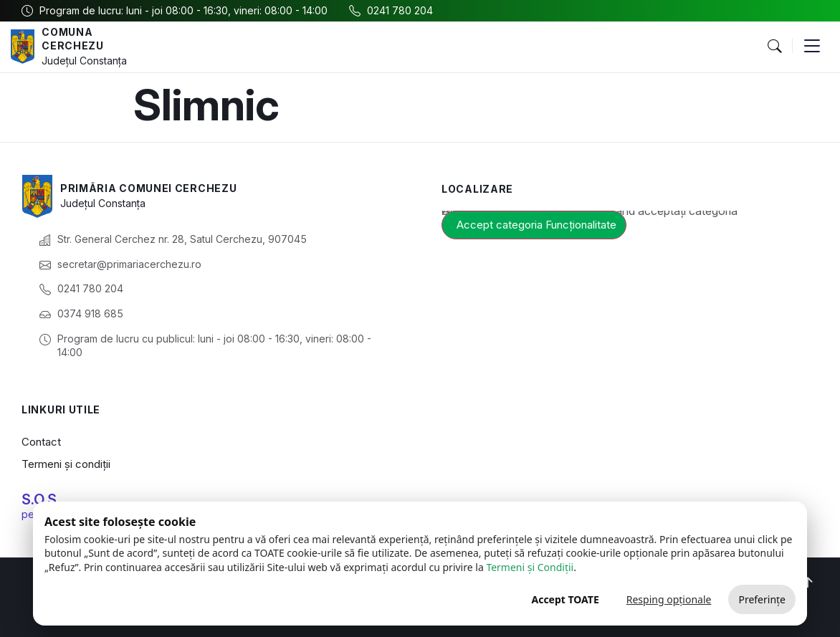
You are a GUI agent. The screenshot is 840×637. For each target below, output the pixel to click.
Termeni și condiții (66, 464)
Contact (41, 442)
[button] (774, 47)
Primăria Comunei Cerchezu (149, 188)
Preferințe (762, 599)
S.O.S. (41, 499)
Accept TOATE (565, 599)
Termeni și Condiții (530, 567)
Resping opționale (669, 599)
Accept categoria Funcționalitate (536, 225)
